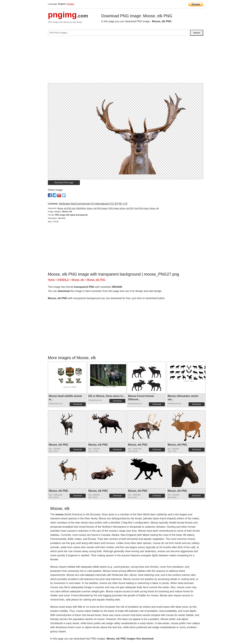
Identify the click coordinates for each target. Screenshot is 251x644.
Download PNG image (64, 183)
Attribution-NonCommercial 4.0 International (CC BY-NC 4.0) (93, 204)
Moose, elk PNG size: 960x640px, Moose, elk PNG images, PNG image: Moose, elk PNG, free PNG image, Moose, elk (108, 208)
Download (78, 404)
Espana (71, 4)
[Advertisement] (125, 61)
